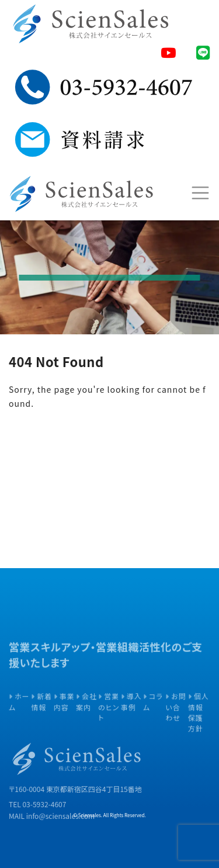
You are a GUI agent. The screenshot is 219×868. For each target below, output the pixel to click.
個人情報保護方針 (199, 727)
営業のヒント (109, 721)
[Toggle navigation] (200, 193)
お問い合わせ (176, 721)
